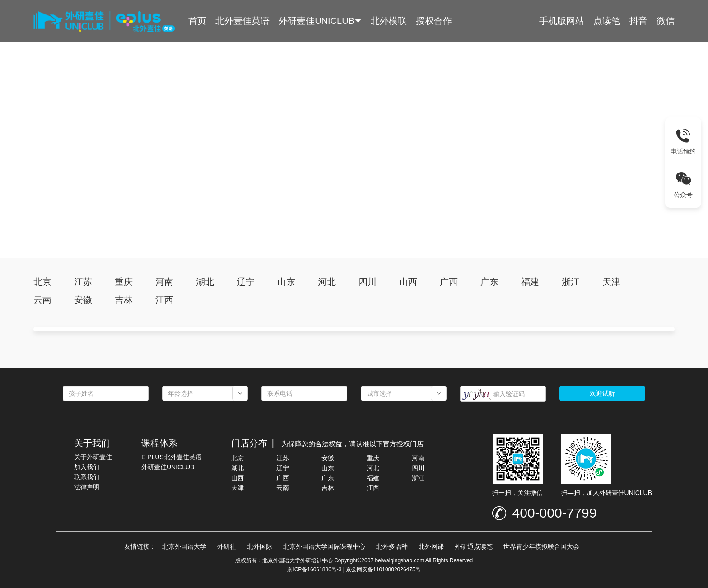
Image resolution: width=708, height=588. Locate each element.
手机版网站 (562, 21)
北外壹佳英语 (242, 21)
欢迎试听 (602, 394)
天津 (238, 488)
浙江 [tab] (571, 282)
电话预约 (683, 151)
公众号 (683, 195)
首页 (197, 21)
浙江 (418, 478)
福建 (373, 478)
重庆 (373, 458)
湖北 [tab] (205, 282)
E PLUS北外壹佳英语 (172, 457)
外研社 (227, 547)
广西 (283, 478)
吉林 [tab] (124, 300)
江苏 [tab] (83, 282)
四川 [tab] (368, 282)
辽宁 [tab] (246, 282)
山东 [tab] (286, 282)
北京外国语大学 (184, 547)
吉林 (328, 488)
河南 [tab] (164, 282)
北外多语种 (392, 547)
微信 (666, 21)
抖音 (638, 21)
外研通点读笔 (474, 547)
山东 (328, 468)
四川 (418, 468)
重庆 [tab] (124, 282)
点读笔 (607, 21)
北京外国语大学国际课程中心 (324, 547)
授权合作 (434, 21)
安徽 (328, 458)
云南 (283, 488)
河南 (418, 458)
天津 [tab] (611, 282)
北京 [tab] (42, 282)
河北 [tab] (327, 282)
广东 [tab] (489, 282)
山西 (238, 478)
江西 (373, 488)
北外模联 (389, 21)
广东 (328, 478)
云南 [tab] (42, 300)
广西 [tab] (449, 282)
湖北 (238, 468)
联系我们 (87, 477)
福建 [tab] (530, 282)
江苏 (283, 458)
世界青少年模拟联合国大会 (541, 547)
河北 (373, 468)
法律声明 (87, 487)
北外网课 (431, 547)
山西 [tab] (408, 282)
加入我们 (87, 467)
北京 (238, 458)
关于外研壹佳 (93, 457)
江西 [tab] (164, 300)
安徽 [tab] (83, 300)
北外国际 (260, 547)
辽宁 (283, 468)
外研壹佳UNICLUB (317, 21)
